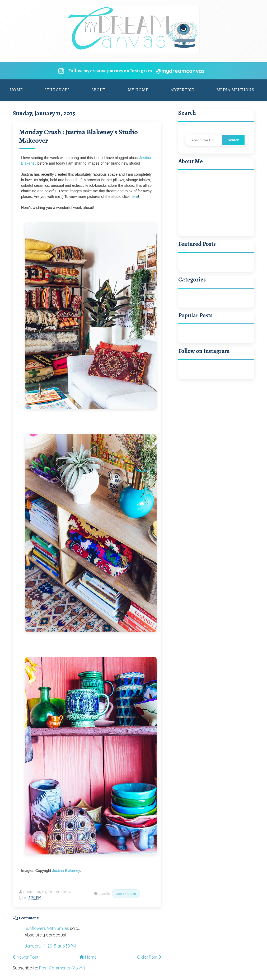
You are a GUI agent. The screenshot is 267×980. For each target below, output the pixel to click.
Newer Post (26, 957)
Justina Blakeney (66, 871)
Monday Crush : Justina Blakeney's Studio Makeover (78, 136)
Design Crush (126, 894)
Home (17, 90)
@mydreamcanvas (180, 71)
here (134, 197)
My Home (138, 90)
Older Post (149, 957)
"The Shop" (57, 90)
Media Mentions (235, 90)
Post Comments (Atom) (62, 968)
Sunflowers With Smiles (47, 928)
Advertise (182, 90)
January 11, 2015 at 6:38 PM (50, 946)
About (99, 90)
